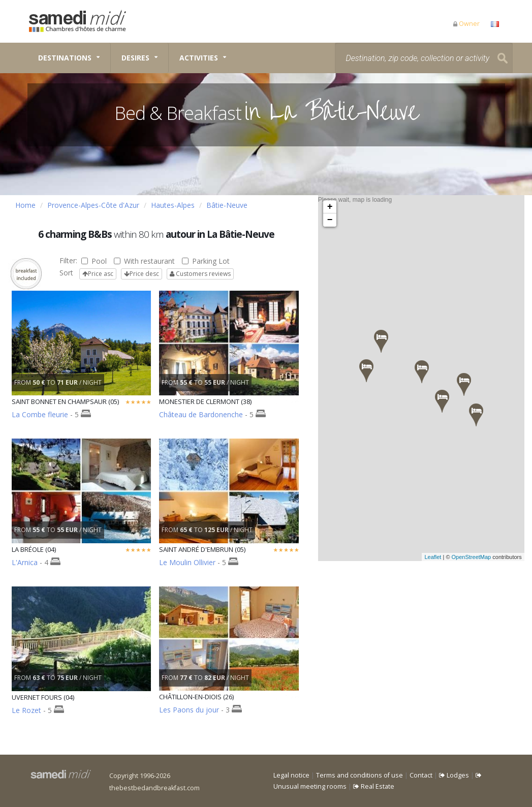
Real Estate (374, 786)
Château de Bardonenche (201, 414)
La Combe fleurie (40, 414)
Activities (199, 58)
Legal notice (291, 775)
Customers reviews (200, 274)
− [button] (330, 220)
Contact (421, 775)
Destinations (65, 58)
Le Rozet (26, 710)
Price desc (142, 274)
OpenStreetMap (484, 557)
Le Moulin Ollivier (187, 562)
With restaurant (144, 261)
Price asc (98, 274)
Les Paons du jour (189, 710)
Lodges (454, 775)
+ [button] (330, 207)
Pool (94, 261)
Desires (135, 58)
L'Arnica (25, 562)
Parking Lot (206, 261)
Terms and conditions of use (359, 775)
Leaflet (445, 557)
